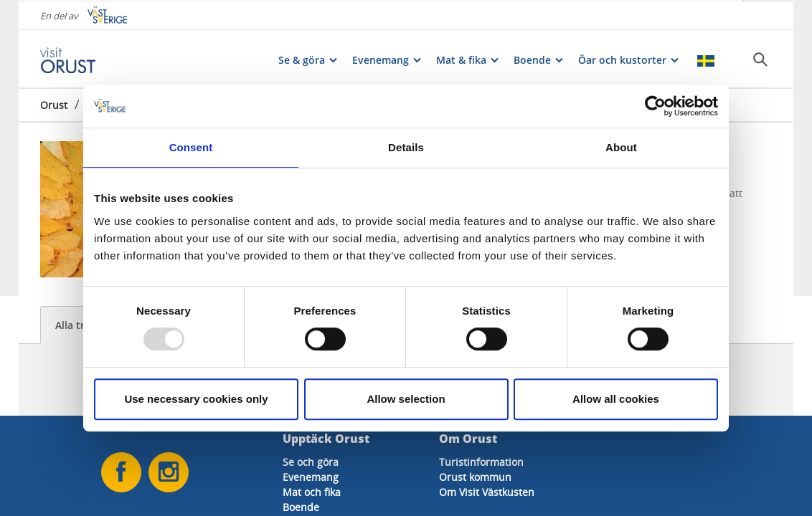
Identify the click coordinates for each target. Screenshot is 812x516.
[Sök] (760, 58)
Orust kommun (475, 477)
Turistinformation (481, 462)
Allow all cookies (616, 399)
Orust (54, 104)
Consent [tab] (191, 147)
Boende (301, 507)
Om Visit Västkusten (487, 492)
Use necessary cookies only (196, 399)
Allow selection (406, 399)
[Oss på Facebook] (121, 472)
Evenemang (311, 477)
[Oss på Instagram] (169, 472)
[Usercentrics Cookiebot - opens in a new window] (655, 106)
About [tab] (621, 147)
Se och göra (311, 462)
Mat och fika (312, 492)
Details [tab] (406, 147)
